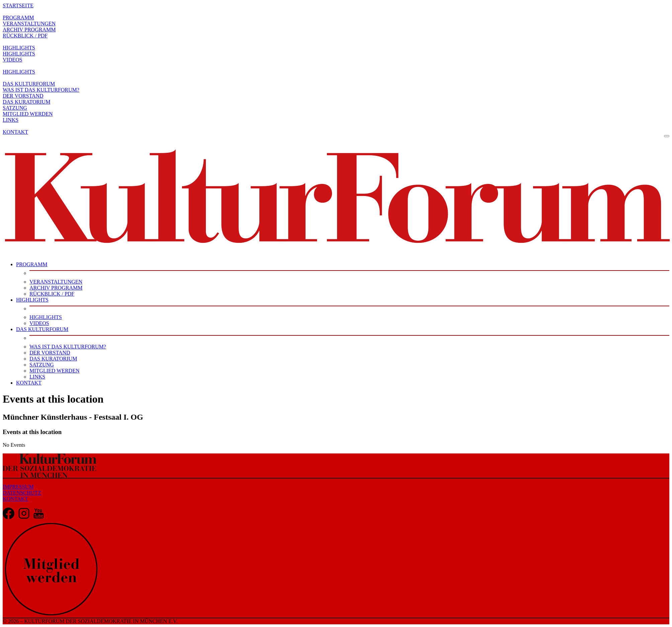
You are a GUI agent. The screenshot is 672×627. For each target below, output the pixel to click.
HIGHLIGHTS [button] (32, 300)
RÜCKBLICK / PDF (25, 36)
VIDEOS (13, 60)
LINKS (11, 120)
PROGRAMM (18, 18)
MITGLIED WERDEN (28, 114)
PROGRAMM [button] (32, 264)
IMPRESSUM (18, 487)
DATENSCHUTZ (22, 493)
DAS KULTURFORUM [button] (42, 329)
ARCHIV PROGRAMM (29, 30)
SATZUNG (15, 108)
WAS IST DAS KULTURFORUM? (41, 90)
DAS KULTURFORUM (29, 84)
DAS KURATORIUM (26, 102)
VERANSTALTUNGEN (29, 24)
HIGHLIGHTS (19, 48)
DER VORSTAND (23, 96)
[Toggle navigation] (667, 136)
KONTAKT (15, 132)
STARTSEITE (18, 6)
